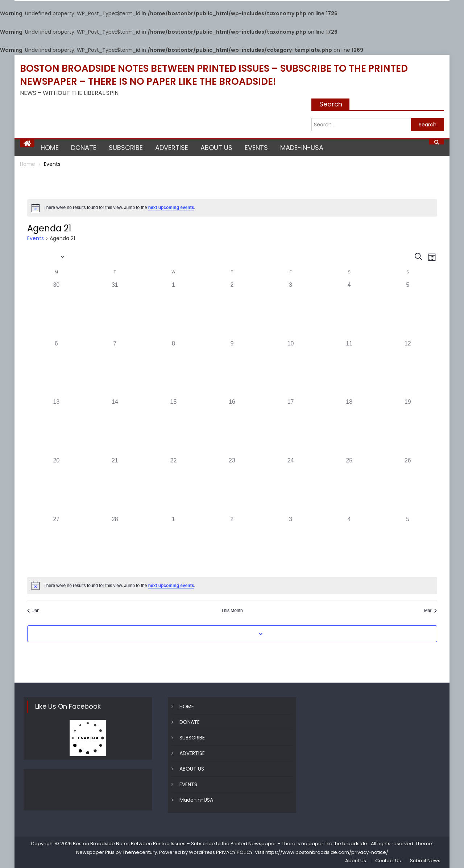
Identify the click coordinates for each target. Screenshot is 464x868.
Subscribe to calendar (228, 634)
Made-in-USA (302, 148)
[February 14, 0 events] (115, 427)
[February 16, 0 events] (232, 427)
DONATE (84, 148)
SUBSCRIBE (126, 148)
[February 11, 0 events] (349, 369)
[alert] (232, 208)
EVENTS (256, 148)
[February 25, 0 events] (349, 486)
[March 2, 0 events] (232, 544)
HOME (50, 148)
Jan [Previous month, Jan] (33, 611)
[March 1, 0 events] (174, 544)
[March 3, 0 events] (291, 544)
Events (36, 238)
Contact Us (388, 861)
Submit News (425, 861)
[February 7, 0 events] (115, 369)
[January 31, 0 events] (115, 310)
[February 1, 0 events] (174, 310)
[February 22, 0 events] (174, 486)
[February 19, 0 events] (408, 427)
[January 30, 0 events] (57, 310)
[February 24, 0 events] (291, 486)
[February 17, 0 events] (291, 427)
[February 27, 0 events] (57, 544)
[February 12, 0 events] (408, 369)
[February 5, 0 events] (408, 310)
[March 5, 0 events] (408, 544)
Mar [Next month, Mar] (431, 611)
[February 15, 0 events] (174, 427)
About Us (356, 861)
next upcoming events (171, 207)
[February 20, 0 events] (57, 486)
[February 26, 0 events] (408, 486)
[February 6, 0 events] (57, 369)
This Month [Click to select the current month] (232, 611)
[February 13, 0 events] (57, 427)
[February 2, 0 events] (232, 310)
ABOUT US (216, 148)
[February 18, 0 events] (349, 427)
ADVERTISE (172, 148)
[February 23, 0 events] (232, 486)
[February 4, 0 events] (349, 310)
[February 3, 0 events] (291, 310)
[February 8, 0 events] (174, 369)
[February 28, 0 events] (115, 544)
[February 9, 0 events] (232, 369)
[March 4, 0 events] (349, 544)
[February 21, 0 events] (115, 486)
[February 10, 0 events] (291, 369)
